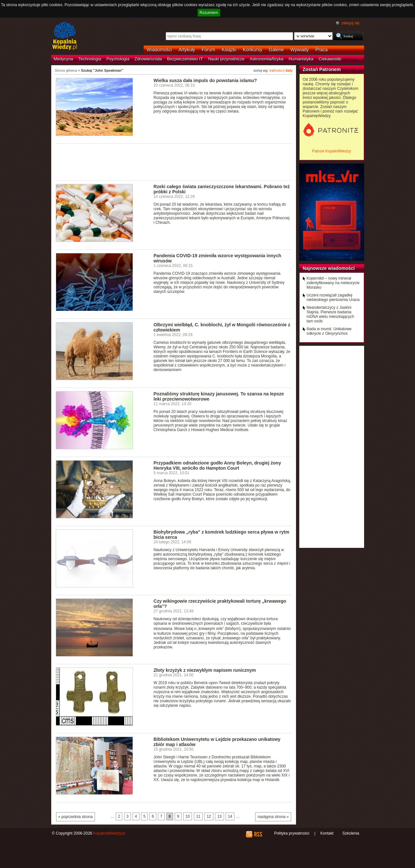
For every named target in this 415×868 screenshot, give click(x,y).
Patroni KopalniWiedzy (332, 151)
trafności (276, 70)
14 (230, 816)
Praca (322, 50)
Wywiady (300, 50)
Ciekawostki (330, 59)
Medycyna (64, 59)
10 (188, 816)
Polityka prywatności (292, 833)
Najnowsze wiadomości (329, 268)
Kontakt (327, 833)
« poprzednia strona (76, 817)
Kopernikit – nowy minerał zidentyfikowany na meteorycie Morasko (333, 283)
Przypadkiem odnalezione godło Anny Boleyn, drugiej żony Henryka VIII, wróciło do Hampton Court (217, 465)
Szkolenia (351, 833)
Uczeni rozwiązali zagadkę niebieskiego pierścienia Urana (333, 297)
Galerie (276, 50)
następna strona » (273, 817)
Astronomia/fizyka (267, 59)
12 (209, 816)
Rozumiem (209, 13)
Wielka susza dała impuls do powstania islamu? (205, 80)
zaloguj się (350, 23)
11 (198, 816)
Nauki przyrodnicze (226, 59)
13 (219, 816)
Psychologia (118, 59)
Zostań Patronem (322, 69)
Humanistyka (301, 59)
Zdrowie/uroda (148, 59)
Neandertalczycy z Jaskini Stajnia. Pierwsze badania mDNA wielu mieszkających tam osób (331, 314)
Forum (208, 50)
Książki (229, 50)
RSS (258, 834)
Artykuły (187, 50)
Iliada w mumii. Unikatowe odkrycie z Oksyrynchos (329, 331)
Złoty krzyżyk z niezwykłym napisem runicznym (205, 670)
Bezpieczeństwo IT (185, 59)
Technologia (90, 59)
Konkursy (253, 50)
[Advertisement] (174, 162)
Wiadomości (160, 50)
